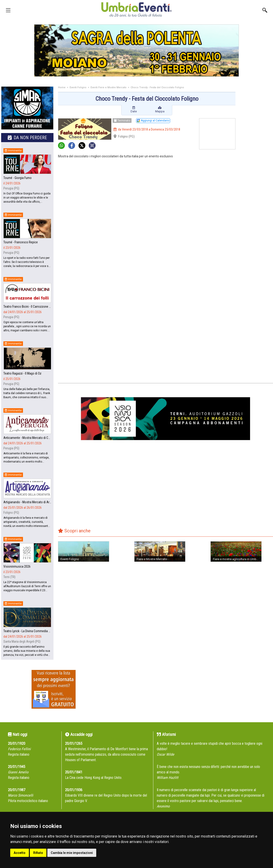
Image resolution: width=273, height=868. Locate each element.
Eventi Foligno (78, 87)
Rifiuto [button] (38, 853)
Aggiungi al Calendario (153, 121)
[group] (136, 50)
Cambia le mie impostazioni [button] (72, 853)
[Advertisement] (256, 159)
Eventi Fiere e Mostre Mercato (109, 87)
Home (62, 87)
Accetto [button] (20, 853)
